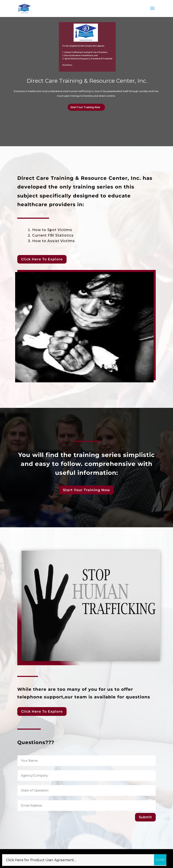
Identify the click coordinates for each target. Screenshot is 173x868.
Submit (145, 817)
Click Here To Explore (42, 259)
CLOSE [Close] (160, 860)
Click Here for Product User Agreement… (41, 860)
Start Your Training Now (85, 107)
